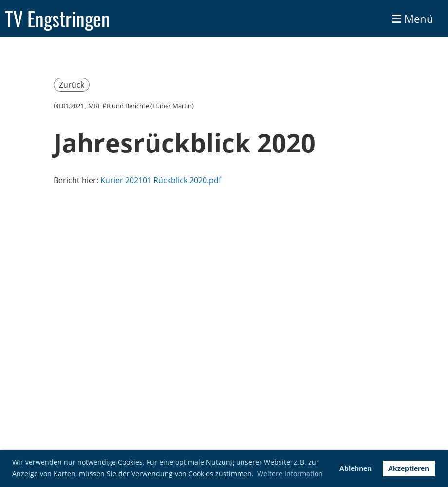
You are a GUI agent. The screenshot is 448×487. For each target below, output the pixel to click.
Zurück (72, 85)
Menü (413, 19)
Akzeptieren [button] (409, 468)
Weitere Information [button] (290, 474)
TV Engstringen (57, 19)
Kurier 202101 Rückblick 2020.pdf (161, 180)
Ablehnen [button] (355, 468)
